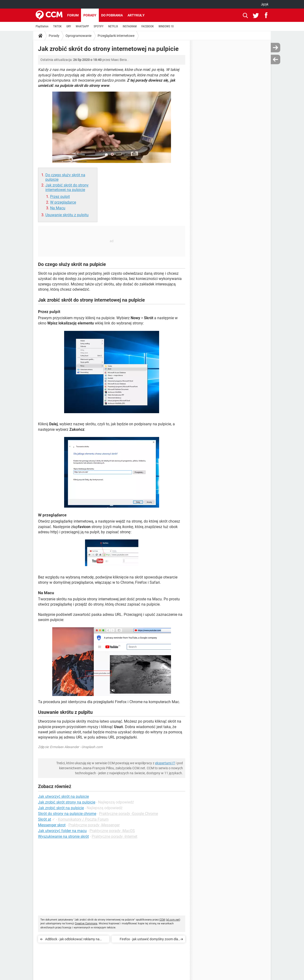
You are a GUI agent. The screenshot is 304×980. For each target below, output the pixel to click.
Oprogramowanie (78, 36)
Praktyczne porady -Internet (114, 836)
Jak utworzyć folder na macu (62, 831)
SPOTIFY (98, 26)
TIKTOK (57, 26)
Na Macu (58, 208)
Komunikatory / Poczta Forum (83, 819)
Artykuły (136, 15)
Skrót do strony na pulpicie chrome (67, 814)
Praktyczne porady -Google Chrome (128, 814)
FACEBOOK (147, 26)
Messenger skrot (52, 825)
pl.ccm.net (173, 920)
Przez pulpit (60, 197)
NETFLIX (113, 26)
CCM (162, 920)
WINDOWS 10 (166, 26)
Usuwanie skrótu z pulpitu (67, 215)
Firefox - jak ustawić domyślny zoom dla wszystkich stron (149, 940)
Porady (90, 15)
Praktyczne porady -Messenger (94, 825)
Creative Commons (86, 924)
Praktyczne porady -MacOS (112, 831)
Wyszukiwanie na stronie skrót (63, 836)
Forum (73, 15)
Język (265, 4)
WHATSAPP (82, 26)
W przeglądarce (63, 202)
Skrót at (45, 819)
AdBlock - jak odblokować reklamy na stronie (72, 940)
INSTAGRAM (130, 26)
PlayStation (42, 26)
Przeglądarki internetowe (116, 36)
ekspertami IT (165, 763)
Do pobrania (112, 15)
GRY (69, 26)
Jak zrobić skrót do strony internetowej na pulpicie (67, 187)
